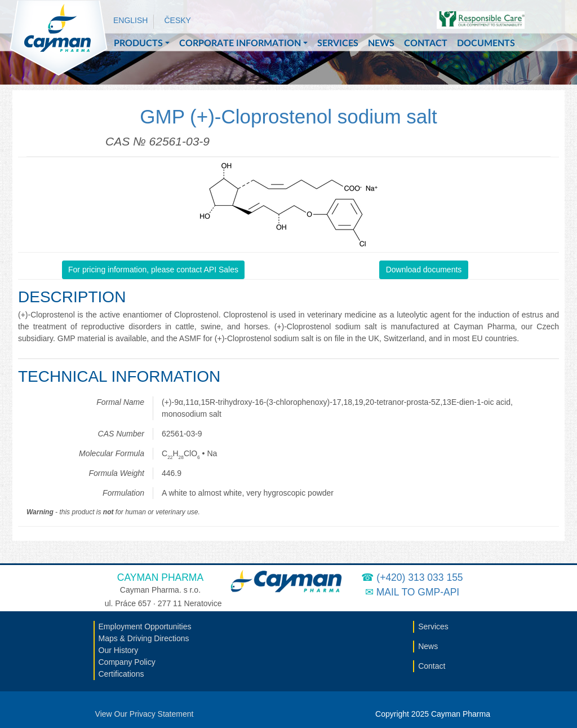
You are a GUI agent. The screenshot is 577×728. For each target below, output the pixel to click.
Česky (177, 20)
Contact (426, 43)
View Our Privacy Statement (145, 714)
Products (138, 43)
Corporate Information (240, 43)
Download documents (424, 270)
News (381, 43)
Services (338, 43)
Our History (119, 650)
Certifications (121, 674)
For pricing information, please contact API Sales (153, 270)
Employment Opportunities (145, 626)
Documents (486, 43)
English (130, 20)
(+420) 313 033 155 (420, 577)
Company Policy (127, 662)
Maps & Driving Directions (144, 638)
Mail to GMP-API (418, 592)
